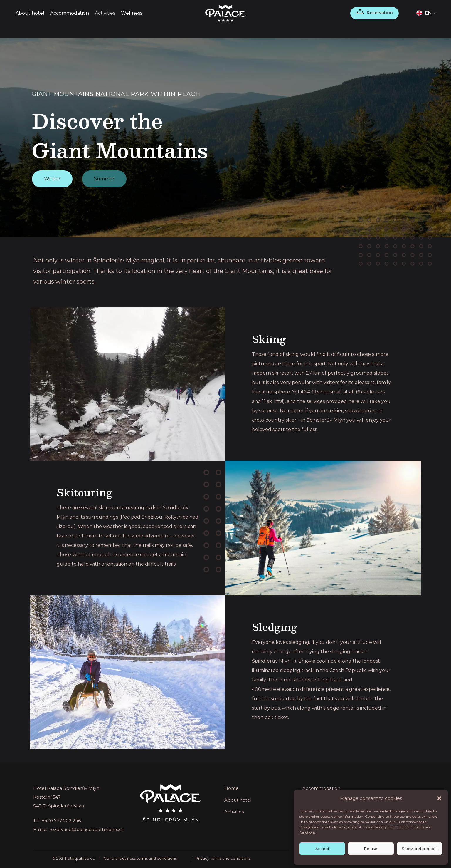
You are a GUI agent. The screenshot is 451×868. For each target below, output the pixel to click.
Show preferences (419, 849)
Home (232, 788)
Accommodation (321, 788)
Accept (322, 849)
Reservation (380, 13)
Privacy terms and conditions (223, 858)
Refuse (371, 849)
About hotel (238, 800)
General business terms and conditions (140, 858)
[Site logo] (226, 13)
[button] (439, 798)
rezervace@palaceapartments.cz (87, 829)
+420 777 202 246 (61, 821)
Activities (234, 812)
